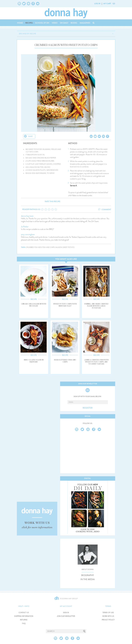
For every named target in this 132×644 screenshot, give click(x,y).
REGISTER (88, 408)
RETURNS (24, 620)
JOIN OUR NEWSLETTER (66, 616)
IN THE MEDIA (88, 579)
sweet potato (68, 247)
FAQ (24, 624)
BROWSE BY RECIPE (28, 34)
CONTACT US (24, 613)
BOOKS (74, 23)
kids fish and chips (47, 247)
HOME (20, 23)
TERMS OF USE (108, 613)
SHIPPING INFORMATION (24, 616)
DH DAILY (64, 23)
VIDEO (55, 23)
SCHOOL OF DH (42, 23)
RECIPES (29, 23)
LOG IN (97, 4)
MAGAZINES (85, 23)
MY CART (107, 4)
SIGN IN (66, 613)
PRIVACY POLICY (108, 620)
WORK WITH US (108, 616)
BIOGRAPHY (88, 575)
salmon (59, 247)
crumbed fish (32, 247)
